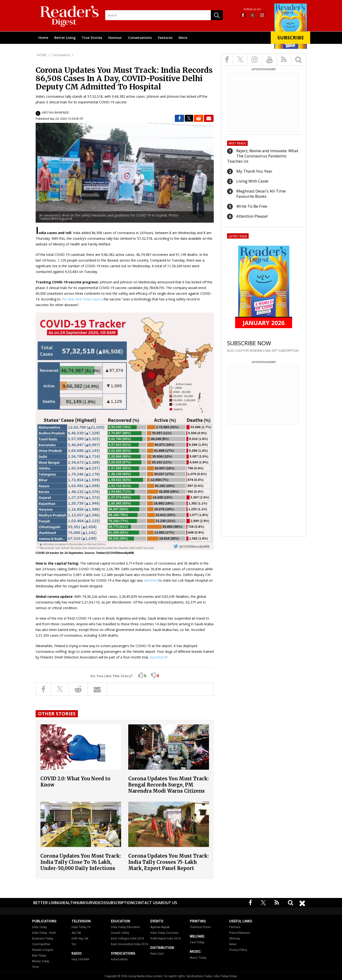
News (233, 944)
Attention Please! (252, 216)
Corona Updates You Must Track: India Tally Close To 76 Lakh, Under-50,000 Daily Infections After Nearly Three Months (81, 865)
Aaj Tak (76, 933)
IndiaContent (119, 959)
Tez (74, 944)
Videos (99, 903)
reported (159, 657)
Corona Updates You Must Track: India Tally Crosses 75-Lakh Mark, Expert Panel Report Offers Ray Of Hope (169, 865)
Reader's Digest (43, 950)
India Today (40, 927)
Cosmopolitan (41, 944)
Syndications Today (199, 976)
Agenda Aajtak (160, 927)
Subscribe (291, 38)
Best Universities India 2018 (129, 944)
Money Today (41, 961)
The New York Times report (82, 299)
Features (165, 38)
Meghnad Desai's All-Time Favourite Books (261, 194)
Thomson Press (200, 927)
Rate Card (157, 954)
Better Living (65, 38)
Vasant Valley (120, 933)
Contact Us (146, 903)
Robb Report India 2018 (165, 939)
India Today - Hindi (44, 933)
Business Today (43, 939)
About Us (168, 903)
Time (35, 967)
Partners (235, 927)
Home (43, 38)
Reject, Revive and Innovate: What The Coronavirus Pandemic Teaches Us (263, 156)
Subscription (120, 903)
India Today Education (125, 927)
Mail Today (39, 956)
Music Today (198, 958)
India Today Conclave (164, 933)
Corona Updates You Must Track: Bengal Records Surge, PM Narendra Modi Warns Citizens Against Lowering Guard (169, 788)
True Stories (92, 38)
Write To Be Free (252, 206)
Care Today (197, 942)
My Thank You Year (254, 171)
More (183, 38)
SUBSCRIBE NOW (249, 343)
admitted (151, 580)
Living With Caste (252, 181)
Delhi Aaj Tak (80, 939)
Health (68, 903)
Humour (115, 38)
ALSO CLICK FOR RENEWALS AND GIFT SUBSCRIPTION (263, 351)
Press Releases (240, 933)
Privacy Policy (238, 950)
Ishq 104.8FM (80, 959)
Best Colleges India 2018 (127, 939)
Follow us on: (252, 9)
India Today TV (81, 927)
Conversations (140, 38)
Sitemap (235, 939)
